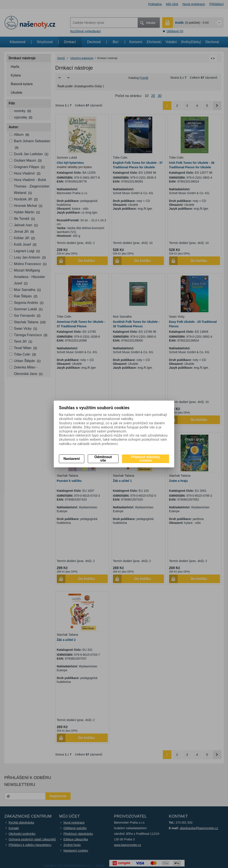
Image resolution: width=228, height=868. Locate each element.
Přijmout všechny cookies (146, 459)
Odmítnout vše (103, 459)
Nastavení (72, 459)
